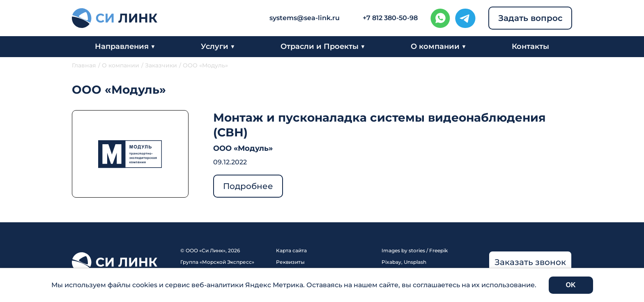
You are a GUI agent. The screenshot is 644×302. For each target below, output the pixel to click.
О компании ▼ (438, 46)
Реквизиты (290, 262)
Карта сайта (291, 250)
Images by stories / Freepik (415, 250)
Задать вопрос (530, 18)
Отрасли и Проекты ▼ (323, 46)
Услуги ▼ (218, 46)
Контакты (530, 46)
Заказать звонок (530, 262)
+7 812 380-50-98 (390, 18)
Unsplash (415, 262)
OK (571, 285)
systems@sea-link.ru (305, 18)
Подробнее (248, 186)
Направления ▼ (125, 46)
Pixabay (391, 262)
